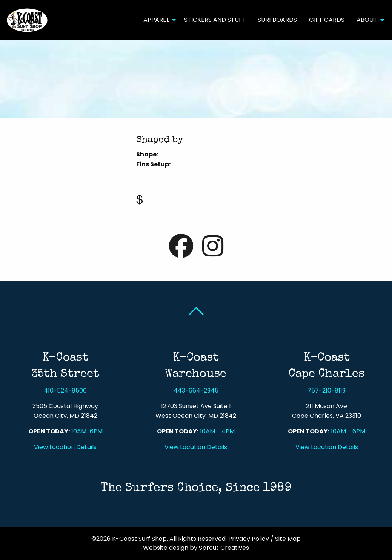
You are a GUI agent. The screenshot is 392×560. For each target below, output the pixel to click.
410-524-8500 (65, 390)
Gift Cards (327, 20)
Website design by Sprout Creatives (196, 548)
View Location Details (65, 447)
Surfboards (277, 20)
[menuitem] (158, 20)
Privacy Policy (249, 539)
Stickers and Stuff (215, 20)
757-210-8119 (327, 390)
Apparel (156, 20)
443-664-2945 (196, 390)
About (367, 20)
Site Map (288, 539)
